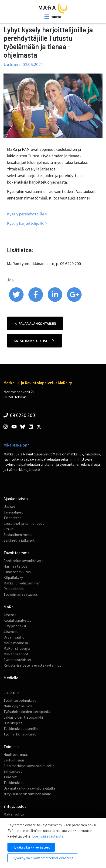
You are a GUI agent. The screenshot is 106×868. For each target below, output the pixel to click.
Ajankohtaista (16, 499)
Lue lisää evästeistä (48, 836)
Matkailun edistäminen (22, 583)
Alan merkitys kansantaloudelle (29, 766)
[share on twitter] (17, 301)
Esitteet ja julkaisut (19, 540)
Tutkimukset (14, 783)
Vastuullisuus (14, 760)
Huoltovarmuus (16, 754)
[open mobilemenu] (53, 17)
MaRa (9, 607)
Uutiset (9, 506)
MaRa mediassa (16, 643)
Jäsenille (11, 693)
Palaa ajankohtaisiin (36, 323)
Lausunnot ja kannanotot (24, 523)
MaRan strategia (17, 648)
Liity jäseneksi (15, 626)
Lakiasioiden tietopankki (23, 717)
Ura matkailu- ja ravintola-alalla (29, 788)
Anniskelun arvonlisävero (24, 561)
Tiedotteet (12, 518)
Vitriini (9, 529)
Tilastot (10, 777)
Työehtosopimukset (20, 700)
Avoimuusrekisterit (19, 660)
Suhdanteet (13, 771)
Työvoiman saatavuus (21, 594)
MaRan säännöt (16, 654)
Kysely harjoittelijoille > (27, 223)
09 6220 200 (19, 415)
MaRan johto (14, 814)
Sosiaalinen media (18, 535)
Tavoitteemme (17, 553)
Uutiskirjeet (13, 723)
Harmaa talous (15, 566)
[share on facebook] (36, 301)
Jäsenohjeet (13, 512)
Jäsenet (10, 615)
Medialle (11, 678)
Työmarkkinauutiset (20, 734)
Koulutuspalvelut (17, 620)
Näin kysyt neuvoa (18, 706)
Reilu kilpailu (14, 589)
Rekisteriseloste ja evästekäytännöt (32, 665)
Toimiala (11, 747)
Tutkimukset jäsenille (21, 728)
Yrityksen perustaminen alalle (27, 794)
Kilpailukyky (13, 577)
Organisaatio (14, 637)
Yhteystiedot (15, 806)
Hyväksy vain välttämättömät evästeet (43, 858)
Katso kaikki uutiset (34, 341)
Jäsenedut (12, 632)
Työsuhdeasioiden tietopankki (27, 712)
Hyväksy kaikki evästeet (31, 847)
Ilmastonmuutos (17, 572)
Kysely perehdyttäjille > (27, 214)
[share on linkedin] (55, 301)
